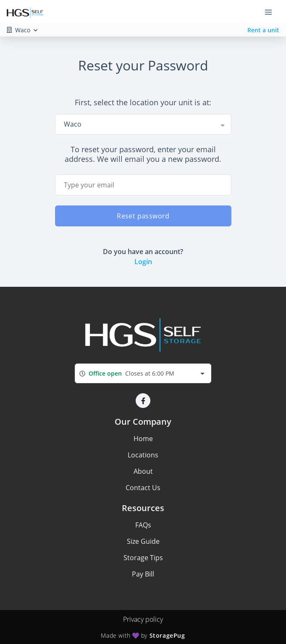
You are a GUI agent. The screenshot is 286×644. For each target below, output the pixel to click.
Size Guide (143, 541)
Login (143, 262)
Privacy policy (143, 619)
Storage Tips (143, 558)
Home (143, 439)
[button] (143, 401)
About (143, 471)
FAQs (143, 525)
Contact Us (143, 488)
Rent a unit (263, 30)
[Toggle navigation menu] (272, 12)
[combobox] (143, 124)
